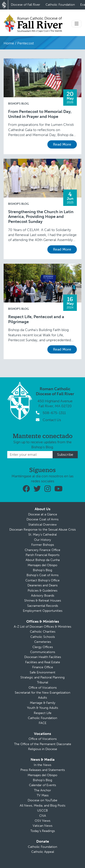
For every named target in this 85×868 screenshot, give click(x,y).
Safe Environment (42, 672)
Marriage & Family (43, 703)
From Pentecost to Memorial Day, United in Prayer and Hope (40, 114)
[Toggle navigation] (77, 24)
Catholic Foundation (60, 5)
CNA (43, 816)
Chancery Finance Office (42, 550)
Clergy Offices (43, 647)
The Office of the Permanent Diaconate (43, 744)
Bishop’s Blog (42, 570)
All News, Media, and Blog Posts (42, 806)
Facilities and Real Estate (43, 662)
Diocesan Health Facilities (43, 657)
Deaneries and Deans (42, 585)
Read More (62, 144)
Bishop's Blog (18, 104)
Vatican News (42, 826)
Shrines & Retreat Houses (43, 601)
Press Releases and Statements (43, 770)
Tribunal (42, 682)
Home (9, 43)
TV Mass (43, 795)
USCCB (42, 811)
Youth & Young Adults (42, 708)
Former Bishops (43, 545)
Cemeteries (43, 642)
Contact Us (52, 420)
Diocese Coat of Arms (42, 519)
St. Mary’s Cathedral (42, 535)
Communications (43, 652)
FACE (43, 723)
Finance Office (43, 667)
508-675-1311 (54, 413)
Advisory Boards (43, 596)
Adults (42, 698)
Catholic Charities (43, 632)
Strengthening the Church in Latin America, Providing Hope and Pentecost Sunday (41, 217)
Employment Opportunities (43, 611)
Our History (42, 540)
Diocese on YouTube (42, 800)
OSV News (42, 821)
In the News (42, 765)
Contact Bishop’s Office (42, 580)
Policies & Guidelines (42, 591)
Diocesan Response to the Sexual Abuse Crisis (42, 530)
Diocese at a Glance (43, 514)
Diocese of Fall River (25, 5)
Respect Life (43, 713)
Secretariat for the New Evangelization (42, 693)
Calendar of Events (42, 785)
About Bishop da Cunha (43, 560)
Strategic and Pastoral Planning (42, 677)
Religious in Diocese (43, 749)
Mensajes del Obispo (42, 565)
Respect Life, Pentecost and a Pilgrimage (36, 319)
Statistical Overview (42, 525)
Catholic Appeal (43, 852)
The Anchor (42, 790)
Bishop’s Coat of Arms (42, 575)
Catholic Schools (43, 637)
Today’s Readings (43, 831)
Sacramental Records (43, 606)
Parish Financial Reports (42, 555)
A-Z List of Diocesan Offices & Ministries (42, 627)
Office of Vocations (43, 688)
